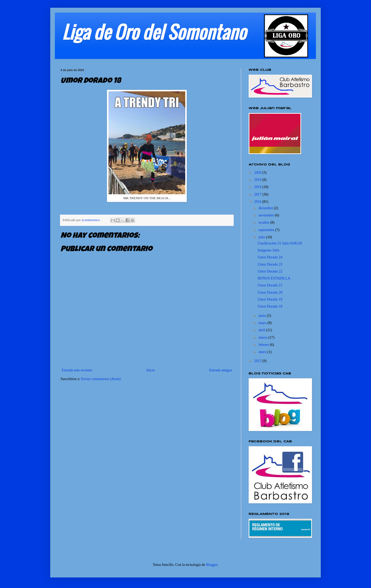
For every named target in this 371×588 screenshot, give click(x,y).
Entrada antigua (221, 370)
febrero (264, 345)
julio (262, 237)
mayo (263, 323)
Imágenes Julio (268, 250)
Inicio (151, 370)
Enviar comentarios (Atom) (101, 379)
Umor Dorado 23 (270, 264)
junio (263, 316)
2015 (258, 361)
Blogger (212, 565)
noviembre (267, 215)
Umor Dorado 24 (270, 257)
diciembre (266, 208)
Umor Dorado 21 (270, 285)
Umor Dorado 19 (270, 299)
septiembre (267, 230)
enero (263, 352)
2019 (258, 180)
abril (262, 330)
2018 (258, 187)
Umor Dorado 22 (270, 271)
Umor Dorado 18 (270, 306)
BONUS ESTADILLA (274, 278)
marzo (263, 337)
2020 (258, 173)
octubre (264, 222)
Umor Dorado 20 (270, 292)
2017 (258, 194)
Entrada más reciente (77, 370)
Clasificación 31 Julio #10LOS (280, 243)
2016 (258, 202)
